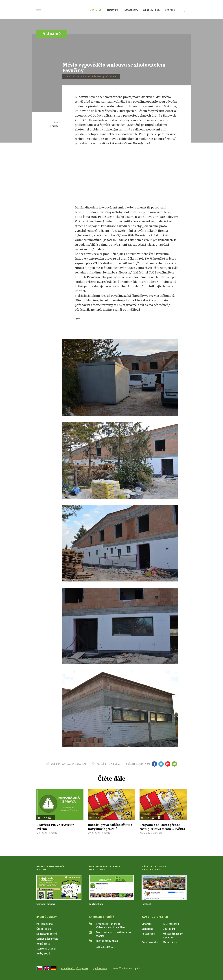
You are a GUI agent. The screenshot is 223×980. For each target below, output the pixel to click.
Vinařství (147, 924)
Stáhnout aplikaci (46, 904)
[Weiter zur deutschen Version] (53, 968)
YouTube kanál (97, 904)
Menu (39, 10)
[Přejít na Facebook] (164, 887)
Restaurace (148, 934)
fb (154, 764)
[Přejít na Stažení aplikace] (59, 887)
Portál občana (45, 924)
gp (168, 764)
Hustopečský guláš (107, 941)
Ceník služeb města (47, 939)
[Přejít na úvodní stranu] (66, 10)
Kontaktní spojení (47, 934)
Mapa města (170, 942)
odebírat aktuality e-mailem (68, 764)
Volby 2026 (43, 954)
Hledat (184, 10)
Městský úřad (151, 10)
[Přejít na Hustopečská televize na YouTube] (112, 887)
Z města (54, 126)
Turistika (112, 10)
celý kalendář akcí (105, 947)
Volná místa (43, 944)
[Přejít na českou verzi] (39, 968)
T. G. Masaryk (171, 924)
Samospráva (131, 10)
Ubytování (169, 929)
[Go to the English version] (46, 968)
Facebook (146, 904)
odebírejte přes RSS (109, 764)
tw (161, 764)
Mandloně (147, 929)
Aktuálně (96, 10)
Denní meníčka (150, 942)
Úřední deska (44, 929)
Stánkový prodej (46, 949)
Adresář (170, 10)
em (174, 764)
